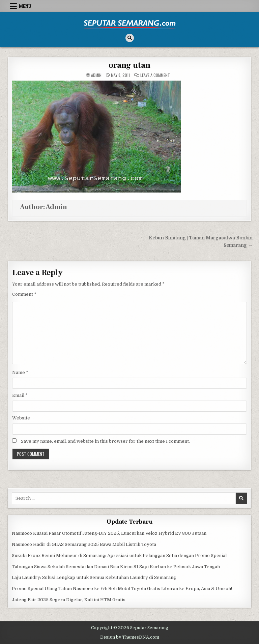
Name (20, 372)
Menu (25, 6)
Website (21, 418)
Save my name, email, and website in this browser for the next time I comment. (105, 441)
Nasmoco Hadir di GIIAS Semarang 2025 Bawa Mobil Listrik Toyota (84, 544)
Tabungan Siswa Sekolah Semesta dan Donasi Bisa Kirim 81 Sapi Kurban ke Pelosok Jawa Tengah (116, 567)
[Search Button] (130, 38)
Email (20, 395)
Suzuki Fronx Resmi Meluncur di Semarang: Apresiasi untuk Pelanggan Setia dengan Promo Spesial (119, 555)
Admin (96, 75)
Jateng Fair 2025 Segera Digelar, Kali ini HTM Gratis (69, 600)
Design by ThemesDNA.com (130, 637)
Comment (24, 294)
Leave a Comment (155, 75)
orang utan (129, 65)
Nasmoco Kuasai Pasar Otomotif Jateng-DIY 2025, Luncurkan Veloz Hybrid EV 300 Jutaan (109, 533)
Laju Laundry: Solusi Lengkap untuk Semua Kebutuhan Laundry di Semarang (94, 577)
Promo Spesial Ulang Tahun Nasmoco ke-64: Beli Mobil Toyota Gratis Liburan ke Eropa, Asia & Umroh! (122, 589)
